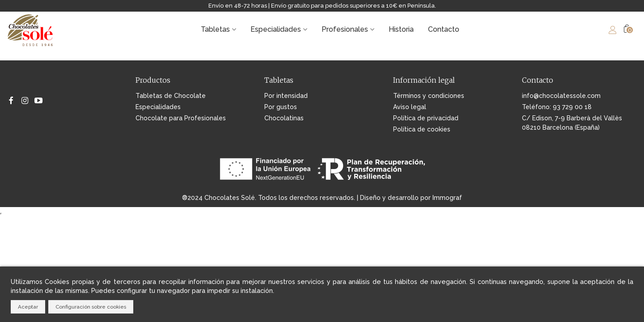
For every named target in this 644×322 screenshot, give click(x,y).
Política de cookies (422, 129)
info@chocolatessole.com (561, 96)
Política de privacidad (426, 118)
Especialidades (276, 29)
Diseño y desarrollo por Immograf (411, 198)
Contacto (444, 29)
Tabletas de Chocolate (171, 96)
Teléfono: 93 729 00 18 (557, 107)
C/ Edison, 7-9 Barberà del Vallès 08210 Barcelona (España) (572, 123)
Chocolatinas (284, 118)
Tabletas (215, 29)
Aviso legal (410, 107)
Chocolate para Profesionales (181, 118)
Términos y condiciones (429, 96)
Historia (401, 29)
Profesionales (345, 29)
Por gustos (281, 107)
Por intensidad (286, 96)
